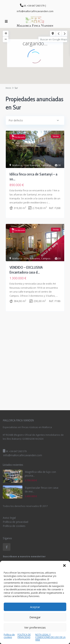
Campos (46, 258)
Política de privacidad (15, 522)
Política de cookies (9, 636)
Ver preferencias (35, 627)
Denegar (35, 617)
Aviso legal (9, 518)
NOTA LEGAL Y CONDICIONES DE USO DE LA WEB (50, 637)
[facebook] (7, 547)
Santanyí (46, 165)
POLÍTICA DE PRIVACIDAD (24, 636)
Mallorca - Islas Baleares (26, 165)
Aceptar (35, 607)
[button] (64, 566)
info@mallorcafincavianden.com (23, 455)
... (49, 202)
